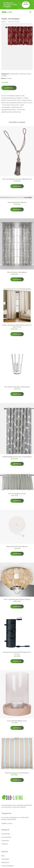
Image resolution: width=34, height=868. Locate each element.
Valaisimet (5, 844)
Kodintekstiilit (14, 74)
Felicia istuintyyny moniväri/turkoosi (17, 773)
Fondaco (4, 76)
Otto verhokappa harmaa (17, 494)
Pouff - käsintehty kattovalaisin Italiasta (17, 599)
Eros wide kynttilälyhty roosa (17, 721)
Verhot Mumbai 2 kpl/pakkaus (17, 272)
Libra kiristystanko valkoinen (17, 202)
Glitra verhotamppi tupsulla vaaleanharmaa (17, 179)
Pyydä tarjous (26, 4)
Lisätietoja (9, 88)
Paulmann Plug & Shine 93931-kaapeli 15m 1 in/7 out (17, 653)
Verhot (29, 74)
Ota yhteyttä (5, 859)
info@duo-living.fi (7, 823)
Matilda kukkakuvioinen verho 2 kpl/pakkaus (17, 457)
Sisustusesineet (6, 837)
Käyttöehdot (5, 862)
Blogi (3, 856)
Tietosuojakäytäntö (8, 866)
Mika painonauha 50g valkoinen (17, 546)
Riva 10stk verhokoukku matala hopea (17, 387)
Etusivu (4, 21)
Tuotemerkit (22, 74)
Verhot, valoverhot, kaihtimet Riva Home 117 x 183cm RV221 (17, 326)
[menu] (31, 12)
